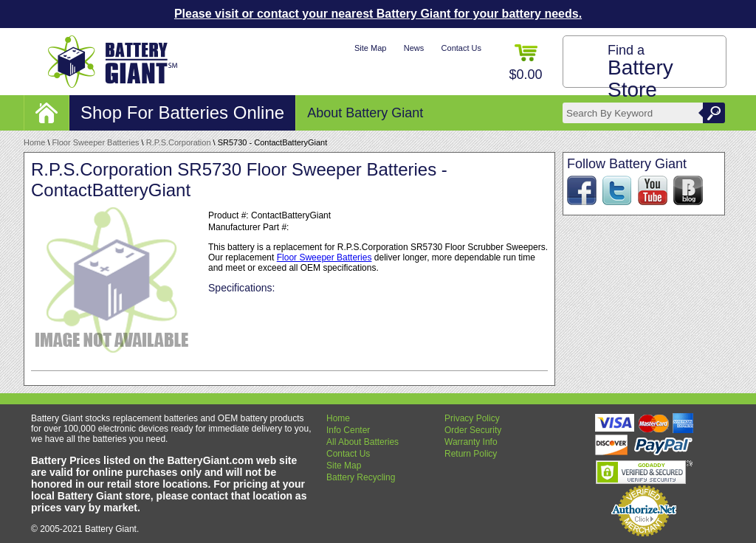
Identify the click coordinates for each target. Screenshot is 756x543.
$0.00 (525, 63)
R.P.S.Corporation (179, 142)
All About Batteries (362, 442)
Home (34, 142)
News (414, 48)
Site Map (370, 48)
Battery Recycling (361, 477)
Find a (640, 72)
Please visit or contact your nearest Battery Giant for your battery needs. (378, 14)
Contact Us (461, 48)
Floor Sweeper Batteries (96, 142)
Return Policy (471, 454)
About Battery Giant (365, 113)
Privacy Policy (472, 418)
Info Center (348, 430)
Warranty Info (471, 442)
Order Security (473, 430)
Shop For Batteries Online (182, 113)
